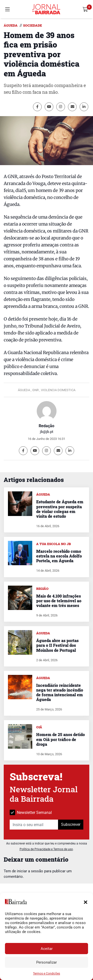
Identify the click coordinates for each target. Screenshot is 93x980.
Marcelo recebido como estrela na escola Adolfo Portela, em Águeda (59, 556)
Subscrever (71, 824)
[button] (86, 902)
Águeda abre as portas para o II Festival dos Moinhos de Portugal (57, 645)
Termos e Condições (46, 974)
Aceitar (47, 949)
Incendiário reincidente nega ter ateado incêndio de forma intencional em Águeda (60, 692)
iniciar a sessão (30, 871)
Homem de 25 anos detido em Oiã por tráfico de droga (61, 739)
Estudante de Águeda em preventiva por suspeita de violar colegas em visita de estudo (60, 509)
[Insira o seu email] (34, 825)
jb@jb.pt (47, 432)
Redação (46, 426)
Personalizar (46, 962)
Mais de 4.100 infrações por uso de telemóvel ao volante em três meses (59, 601)
